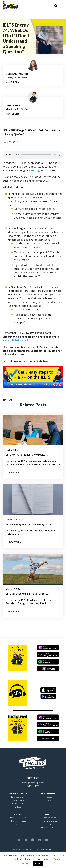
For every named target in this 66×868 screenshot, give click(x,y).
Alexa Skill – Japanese (18, 818)
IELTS (6, 130)
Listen (18, 814)
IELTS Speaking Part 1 (17, 524)
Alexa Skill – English (18, 821)
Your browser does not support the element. (33, 155)
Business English (18, 804)
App (18, 824)
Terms (45, 849)
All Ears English (18, 793)
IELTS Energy (48, 793)
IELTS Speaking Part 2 (17, 594)
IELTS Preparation (48, 828)
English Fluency (18, 800)
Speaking (34, 170)
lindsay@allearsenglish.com (33, 783)
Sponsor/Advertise (48, 818)
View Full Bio (12, 82)
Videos (18, 807)
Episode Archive (18, 797)
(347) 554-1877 (33, 786)
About (48, 814)
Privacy (38, 849)
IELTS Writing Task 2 (16, 455)
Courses (48, 824)
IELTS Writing (34, 455)
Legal (51, 849)
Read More (14, 472)
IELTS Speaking (36, 524)
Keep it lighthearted (15, 340)
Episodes (48, 797)
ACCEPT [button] (38, 863)
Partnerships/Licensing (48, 821)
